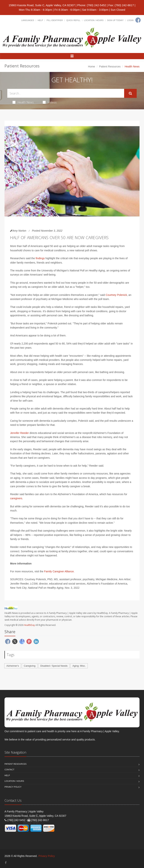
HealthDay (29, 625)
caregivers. (16, 498)
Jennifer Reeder (19, 433)
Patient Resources (110, 66)
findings (40, 258)
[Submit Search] (130, 93)
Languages (28, 20)
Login (130, 20)
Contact (9, 770)
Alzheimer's (13, 666)
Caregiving (30, 666)
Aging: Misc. (79, 666)
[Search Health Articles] (66, 93)
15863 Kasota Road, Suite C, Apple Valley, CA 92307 (42, 5)
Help (40, 20)
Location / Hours (94, 20)
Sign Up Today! (115, 20)
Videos (50, 102)
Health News (23, 102)
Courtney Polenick (116, 295)
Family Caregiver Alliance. (59, 571)
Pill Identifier (55, 20)
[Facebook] (138, 20)
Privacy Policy (13, 787)
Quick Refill (73, 20)
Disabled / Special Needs (54, 666)
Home (92, 66)
